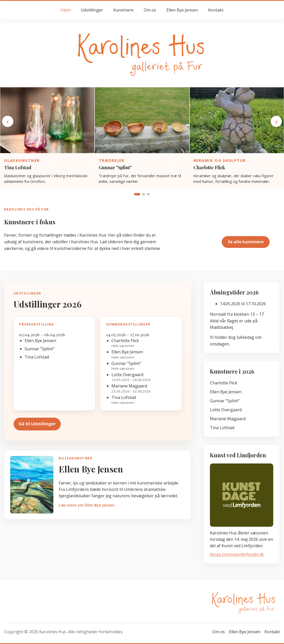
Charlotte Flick (209, 167)
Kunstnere (123, 10)
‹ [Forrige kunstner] (8, 121)
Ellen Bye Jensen (182, 10)
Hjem (65, 10)
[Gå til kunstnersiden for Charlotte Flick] (237, 120)
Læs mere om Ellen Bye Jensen (87, 505)
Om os (150, 10)
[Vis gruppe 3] (148, 194)
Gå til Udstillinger (37, 424)
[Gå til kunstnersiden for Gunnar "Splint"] (142, 120)
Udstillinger (92, 10)
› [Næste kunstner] (276, 121)
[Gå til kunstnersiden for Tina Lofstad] (47, 120)
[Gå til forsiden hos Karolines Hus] (142, 53)
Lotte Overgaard (226, 410)
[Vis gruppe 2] (144, 194)
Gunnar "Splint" (115, 167)
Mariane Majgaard (228, 419)
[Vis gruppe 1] (137, 194)
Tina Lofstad (18, 167)
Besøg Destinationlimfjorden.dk (237, 554)
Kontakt (216, 10)
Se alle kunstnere (246, 242)
